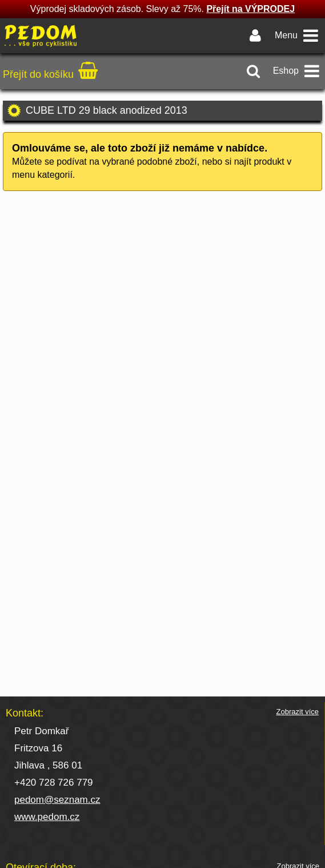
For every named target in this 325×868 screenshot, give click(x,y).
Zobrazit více (298, 712)
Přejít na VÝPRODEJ (250, 9)
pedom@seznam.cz (57, 800)
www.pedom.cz (47, 817)
